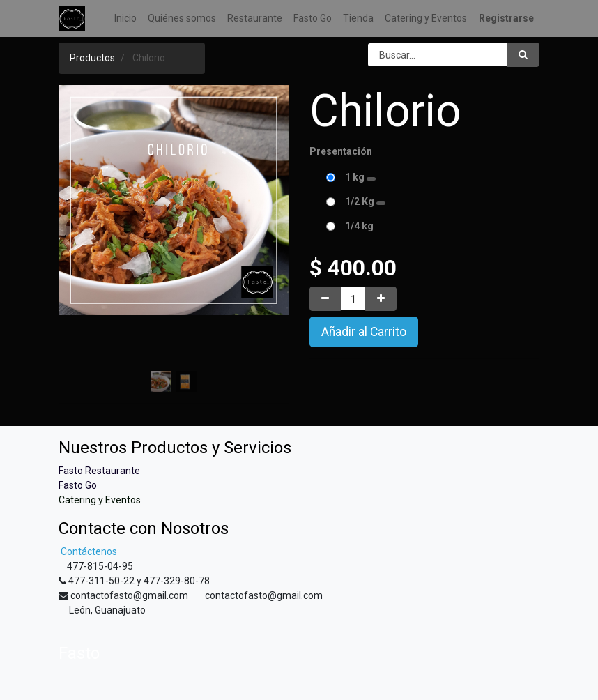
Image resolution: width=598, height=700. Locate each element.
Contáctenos (88, 551)
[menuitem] (125, 18)
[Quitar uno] (325, 299)
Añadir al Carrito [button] (364, 332)
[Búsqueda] (523, 55)
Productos (92, 58)
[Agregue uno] (381, 299)
